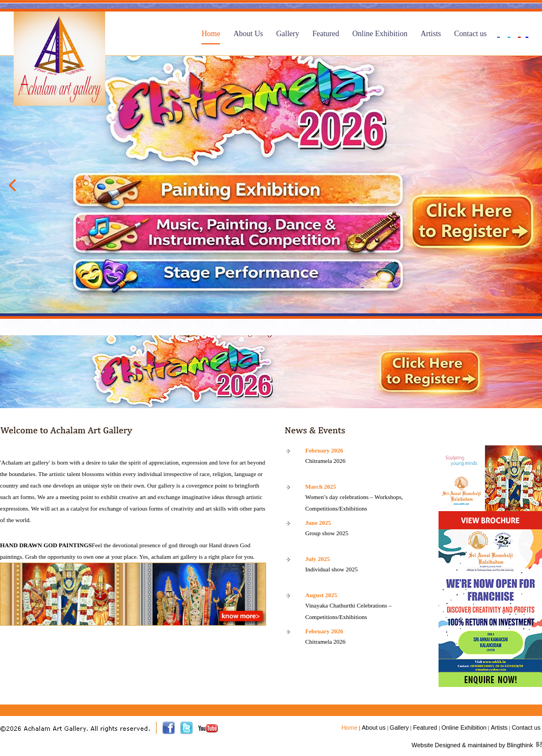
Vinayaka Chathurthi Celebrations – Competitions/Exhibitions (349, 611)
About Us (248, 34)
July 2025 (318, 559)
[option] (271, 185)
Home (211, 34)
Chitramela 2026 (326, 461)
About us (374, 728)
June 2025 (318, 523)
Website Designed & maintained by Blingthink (472, 745)
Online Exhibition (380, 34)
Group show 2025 (327, 533)
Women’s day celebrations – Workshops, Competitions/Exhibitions (354, 503)
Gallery (287, 34)
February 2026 (324, 450)
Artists (431, 34)
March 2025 (321, 486)
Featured (325, 34)
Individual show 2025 (332, 569)
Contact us (471, 34)
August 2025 (321, 595)
